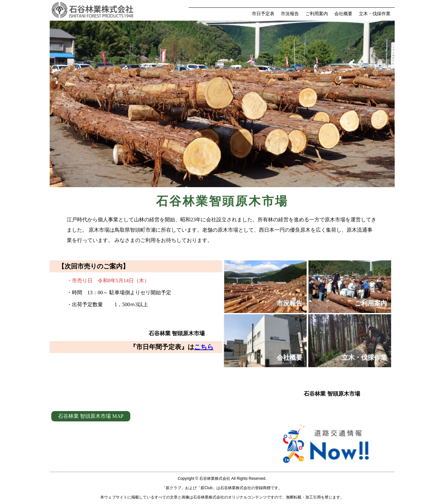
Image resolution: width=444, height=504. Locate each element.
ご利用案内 (317, 14)
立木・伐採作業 (375, 14)
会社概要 (343, 14)
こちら (204, 347)
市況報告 (290, 14)
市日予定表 (263, 14)
